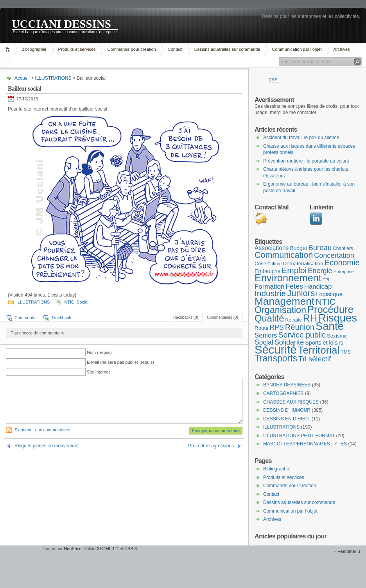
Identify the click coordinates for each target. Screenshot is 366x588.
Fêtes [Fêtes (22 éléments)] (294, 286)
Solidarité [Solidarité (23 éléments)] (289, 342)
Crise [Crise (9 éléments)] (260, 264)
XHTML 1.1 (107, 549)
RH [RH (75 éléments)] (310, 318)
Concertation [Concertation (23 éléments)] (334, 256)
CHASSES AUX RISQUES (291, 402)
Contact (175, 49)
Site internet (98, 372)
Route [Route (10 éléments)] (262, 328)
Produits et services (77, 49)
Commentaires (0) (222, 317)
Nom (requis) (99, 352)
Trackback (61, 318)
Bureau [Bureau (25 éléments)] (320, 248)
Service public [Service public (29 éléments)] (302, 335)
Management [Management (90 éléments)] (284, 301)
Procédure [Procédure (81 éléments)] (330, 309)
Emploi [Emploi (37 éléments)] (294, 270)
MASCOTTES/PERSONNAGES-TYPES (305, 444)
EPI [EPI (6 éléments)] (326, 280)
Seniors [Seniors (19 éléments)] (266, 335)
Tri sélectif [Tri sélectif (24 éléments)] (315, 359)
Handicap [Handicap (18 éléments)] (318, 287)
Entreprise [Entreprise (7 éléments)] (344, 272)
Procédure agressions (211, 446)
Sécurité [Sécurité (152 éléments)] (276, 349)
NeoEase (73, 549)
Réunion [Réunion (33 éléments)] (300, 327)
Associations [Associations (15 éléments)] (272, 248)
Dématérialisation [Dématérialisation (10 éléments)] (303, 264)
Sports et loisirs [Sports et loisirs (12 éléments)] (324, 343)
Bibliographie (34, 49)
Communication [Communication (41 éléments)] (284, 255)
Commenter (26, 318)
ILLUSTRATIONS (53, 78)
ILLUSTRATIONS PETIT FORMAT (299, 436)
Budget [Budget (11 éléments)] (298, 248)
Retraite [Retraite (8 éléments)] (294, 320)
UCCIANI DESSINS (61, 23)
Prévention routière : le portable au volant (306, 161)
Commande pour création (132, 49)
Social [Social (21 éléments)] (264, 342)
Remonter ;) (349, 551)
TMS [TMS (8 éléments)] (345, 352)
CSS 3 (131, 549)
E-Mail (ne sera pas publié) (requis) (120, 362)
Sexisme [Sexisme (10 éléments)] (337, 336)
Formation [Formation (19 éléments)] (269, 287)
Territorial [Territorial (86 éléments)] (319, 350)
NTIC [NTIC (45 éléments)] (326, 302)
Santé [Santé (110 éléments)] (330, 326)
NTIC (69, 302)
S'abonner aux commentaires (42, 430)
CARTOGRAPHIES (283, 393)
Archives (342, 49)
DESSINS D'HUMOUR (287, 410)
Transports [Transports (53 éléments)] (276, 358)
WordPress (20, 557)
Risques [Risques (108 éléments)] (338, 318)
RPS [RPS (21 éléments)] (277, 327)
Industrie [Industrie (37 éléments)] (270, 293)
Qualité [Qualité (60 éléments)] (269, 318)
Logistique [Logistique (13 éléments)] (329, 294)
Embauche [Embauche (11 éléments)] (267, 271)
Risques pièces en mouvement (47, 446)
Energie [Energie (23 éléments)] (320, 271)
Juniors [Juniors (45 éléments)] (301, 293)
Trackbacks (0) (185, 317)
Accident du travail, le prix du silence (301, 138)
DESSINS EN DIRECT (287, 419)
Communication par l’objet (297, 49)
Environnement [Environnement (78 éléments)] (288, 278)
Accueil (9, 49)
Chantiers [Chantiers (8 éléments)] (343, 248)
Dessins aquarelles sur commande (227, 49)
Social (83, 302)
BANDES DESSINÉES (287, 385)
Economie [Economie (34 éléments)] (342, 263)
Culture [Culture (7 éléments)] (275, 264)
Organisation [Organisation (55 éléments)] (280, 310)
